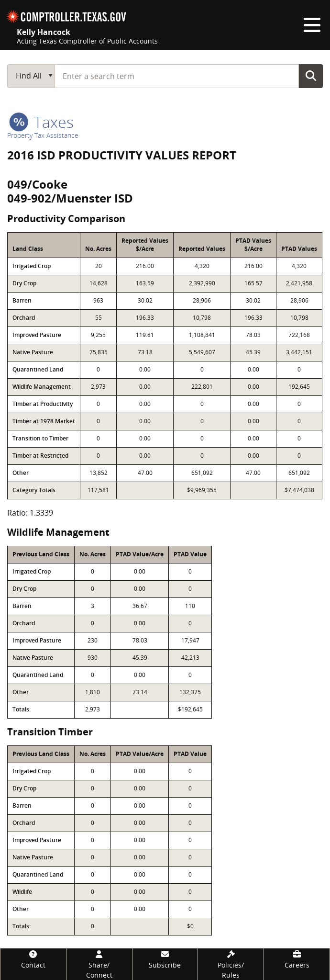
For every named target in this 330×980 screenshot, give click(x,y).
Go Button (311, 76)
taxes (41, 122)
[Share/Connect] (99, 964)
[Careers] (297, 959)
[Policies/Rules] (231, 964)
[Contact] (33, 959)
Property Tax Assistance (43, 135)
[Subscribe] (165, 959)
